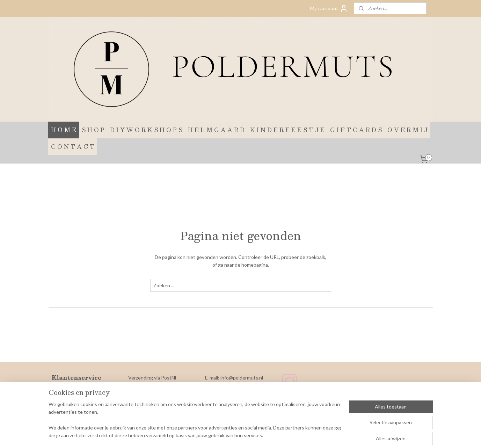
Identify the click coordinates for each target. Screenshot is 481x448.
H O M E (64, 130)
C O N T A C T (73, 147)
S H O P (93, 130)
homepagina (254, 265)
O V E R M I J (407, 130)
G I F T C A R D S (356, 130)
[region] (195, 420)
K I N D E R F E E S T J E (287, 130)
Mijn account (329, 8)
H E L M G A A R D (216, 130)
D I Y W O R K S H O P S (146, 130)
